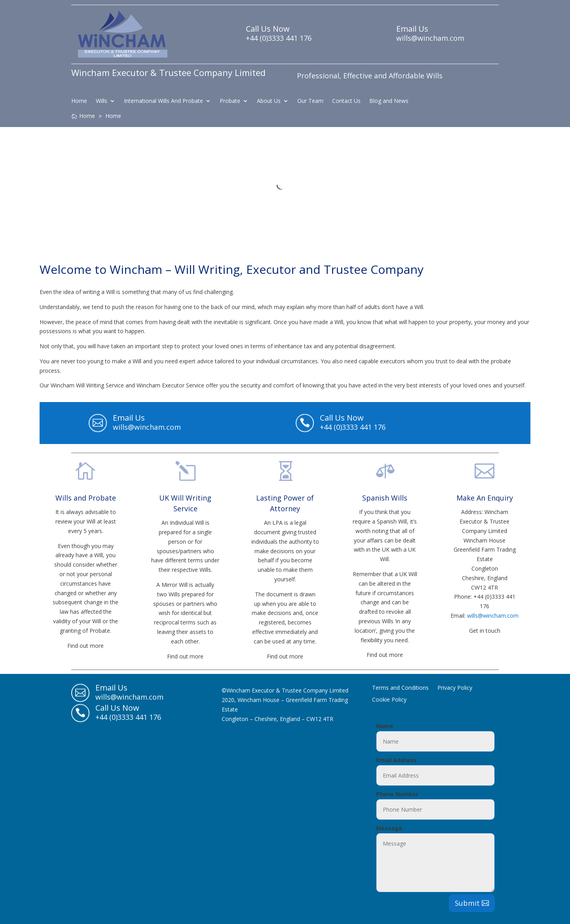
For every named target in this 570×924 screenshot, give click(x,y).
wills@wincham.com (493, 616)
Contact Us (346, 101)
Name (385, 726)
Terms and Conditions (400, 688)
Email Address (396, 760)
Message (389, 828)
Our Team (310, 101)
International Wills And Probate (163, 101)
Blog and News (389, 101)
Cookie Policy (389, 700)
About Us (269, 101)
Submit (467, 903)
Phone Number (397, 794)
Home (79, 101)
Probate (230, 101)
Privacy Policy (455, 688)
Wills (102, 101)
